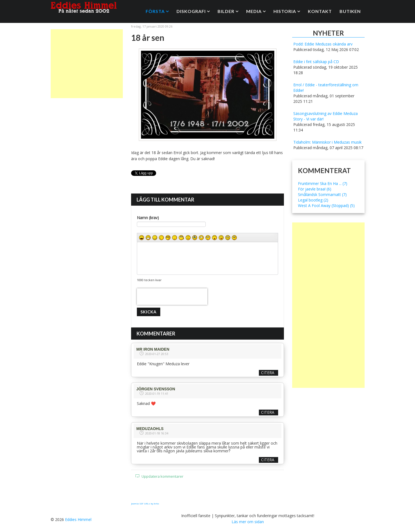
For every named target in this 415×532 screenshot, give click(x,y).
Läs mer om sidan (248, 522)
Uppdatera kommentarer (159, 476)
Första (155, 11)
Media (254, 11)
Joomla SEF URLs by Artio (145, 503)
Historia (285, 11)
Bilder (226, 11)
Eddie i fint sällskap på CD (316, 62)
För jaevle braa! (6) (315, 189)
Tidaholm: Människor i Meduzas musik (327, 142)
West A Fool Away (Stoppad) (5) (326, 205)
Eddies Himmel (78, 519)
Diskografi (191, 11)
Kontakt (320, 11)
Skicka (149, 312)
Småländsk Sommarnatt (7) (322, 194)
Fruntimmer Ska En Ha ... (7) (323, 183)
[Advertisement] (87, 64)
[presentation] (172, 297)
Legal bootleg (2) (313, 200)
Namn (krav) (148, 218)
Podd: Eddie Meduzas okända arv (323, 44)
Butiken (350, 11)
